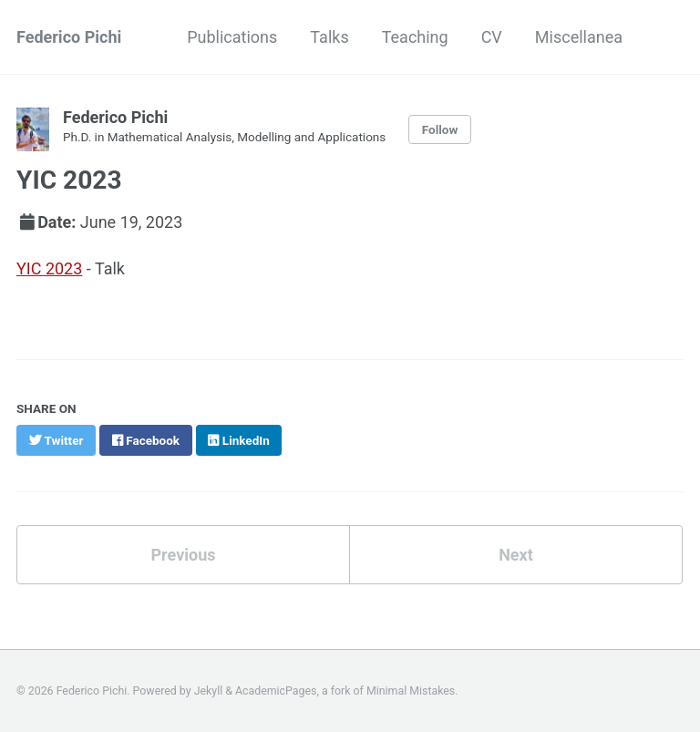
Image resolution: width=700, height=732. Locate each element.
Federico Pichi (69, 37)
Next (516, 555)
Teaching (415, 37)
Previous (184, 555)
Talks (329, 37)
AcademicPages (276, 691)
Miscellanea (579, 37)
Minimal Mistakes (411, 691)
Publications (232, 37)
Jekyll (209, 691)
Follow (440, 129)
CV (492, 37)
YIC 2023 (49, 268)
